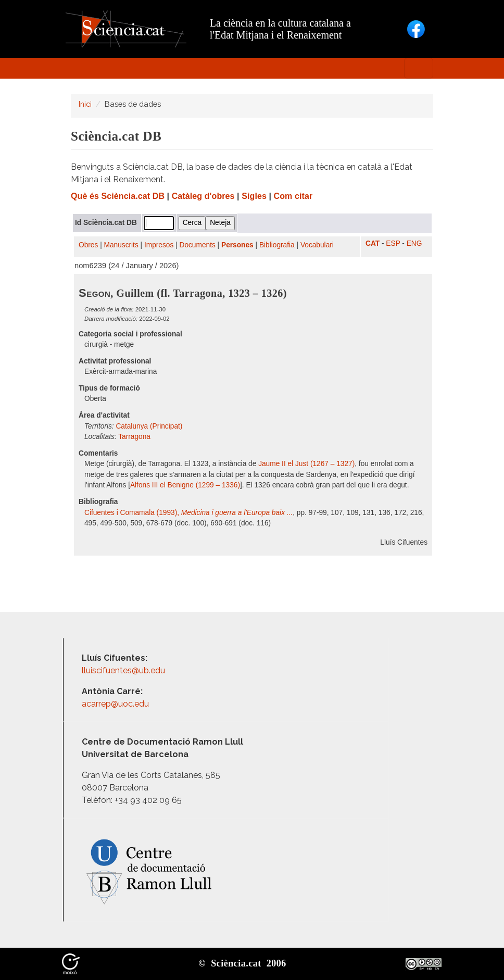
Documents (198, 245)
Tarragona (134, 437)
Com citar (293, 196)
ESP (393, 243)
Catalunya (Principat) (149, 426)
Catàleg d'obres (203, 196)
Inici (85, 104)
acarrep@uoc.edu (115, 704)
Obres (88, 245)
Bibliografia (277, 245)
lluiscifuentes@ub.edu (124, 670)
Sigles (254, 196)
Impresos (159, 245)
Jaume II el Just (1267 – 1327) (306, 464)
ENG (414, 243)
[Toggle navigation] (419, 68)
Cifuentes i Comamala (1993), (188, 513)
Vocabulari (317, 245)
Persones (237, 245)
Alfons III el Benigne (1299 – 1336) (185, 485)
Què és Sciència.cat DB (118, 196)
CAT (373, 243)
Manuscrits (121, 245)
